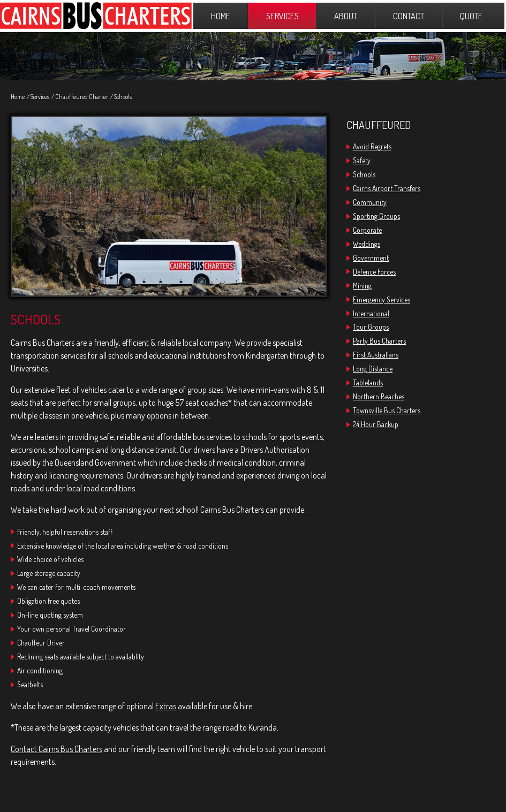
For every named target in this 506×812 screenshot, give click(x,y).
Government (371, 258)
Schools (123, 97)
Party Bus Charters (379, 341)
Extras (166, 706)
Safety (362, 160)
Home (221, 16)
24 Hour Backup (376, 424)
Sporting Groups (376, 216)
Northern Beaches (379, 396)
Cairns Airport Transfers (387, 188)
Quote (471, 16)
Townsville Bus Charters (387, 410)
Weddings (367, 244)
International (371, 313)
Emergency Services (382, 299)
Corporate (367, 230)
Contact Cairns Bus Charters (56, 749)
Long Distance (373, 369)
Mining (362, 286)
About (346, 16)
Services (282, 16)
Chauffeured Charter (82, 97)
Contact (409, 16)
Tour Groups (371, 327)
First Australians (376, 355)
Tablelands (368, 382)
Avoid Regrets (372, 146)
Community (370, 202)
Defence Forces (374, 272)
